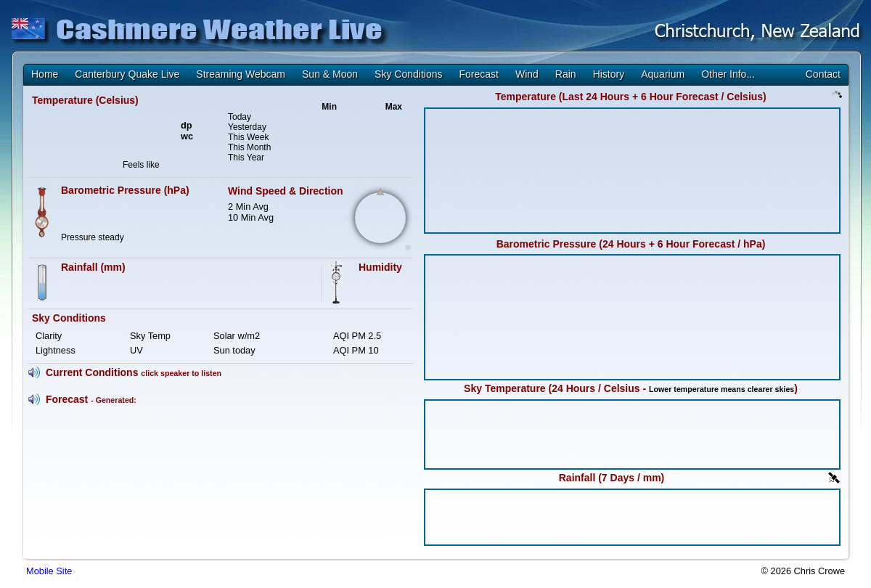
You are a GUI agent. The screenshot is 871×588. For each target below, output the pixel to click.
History (609, 74)
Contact (823, 74)
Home (45, 74)
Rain (566, 74)
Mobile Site (49, 571)
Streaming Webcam (241, 74)
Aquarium (663, 74)
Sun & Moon (330, 74)
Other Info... (728, 74)
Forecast (478, 74)
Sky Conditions (408, 74)
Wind (527, 74)
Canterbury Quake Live (127, 74)
